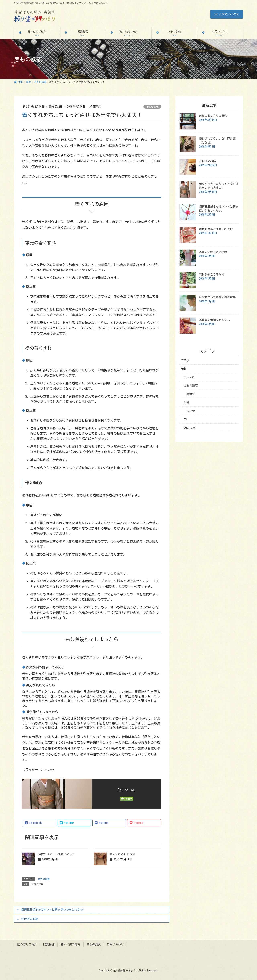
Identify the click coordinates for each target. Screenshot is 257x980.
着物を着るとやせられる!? (216, 229)
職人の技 (189, 428)
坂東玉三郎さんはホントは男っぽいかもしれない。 (53, 910)
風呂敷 (191, 411)
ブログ (185, 360)
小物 (187, 402)
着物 (184, 369)
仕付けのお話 (30, 919)
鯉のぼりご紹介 (27, 944)
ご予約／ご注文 (227, 14)
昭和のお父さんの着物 (213, 116)
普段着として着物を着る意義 (217, 297)
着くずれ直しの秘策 (122, 854)
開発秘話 (49, 944)
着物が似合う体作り (212, 275)
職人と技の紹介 (70, 944)
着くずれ (38, 884)
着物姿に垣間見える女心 (214, 320)
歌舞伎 (191, 394)
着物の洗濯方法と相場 (213, 252)
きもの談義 (152, 107)
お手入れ (189, 377)
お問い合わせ (115, 944)
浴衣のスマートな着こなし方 (56, 854)
